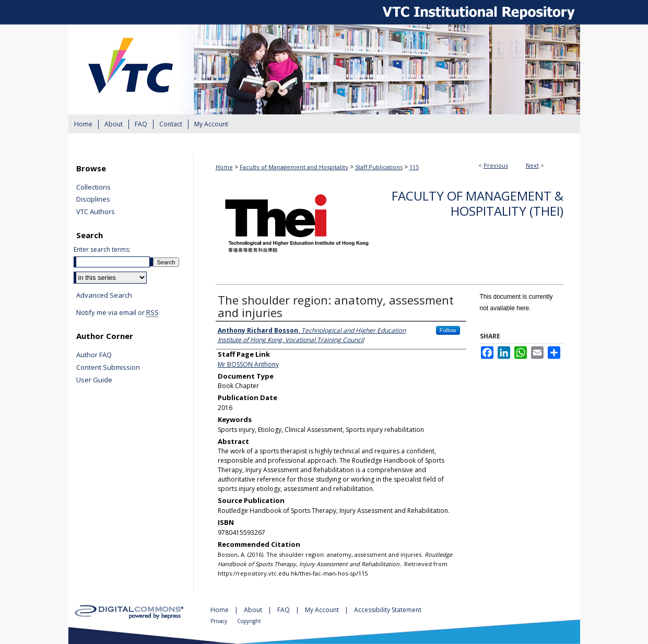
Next (532, 165)
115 (414, 167)
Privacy (220, 621)
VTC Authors (96, 212)
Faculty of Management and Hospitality (294, 167)
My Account (323, 610)
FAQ (284, 610)
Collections (93, 188)
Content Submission (108, 368)
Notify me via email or (117, 313)
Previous (496, 165)
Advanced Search (104, 295)
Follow (448, 330)
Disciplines (93, 200)
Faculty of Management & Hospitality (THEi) (478, 203)
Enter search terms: (102, 249)
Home (224, 167)
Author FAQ (94, 355)
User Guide (94, 380)
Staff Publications (379, 167)
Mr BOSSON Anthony (248, 364)
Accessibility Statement (388, 610)
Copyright (249, 621)
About (254, 610)
